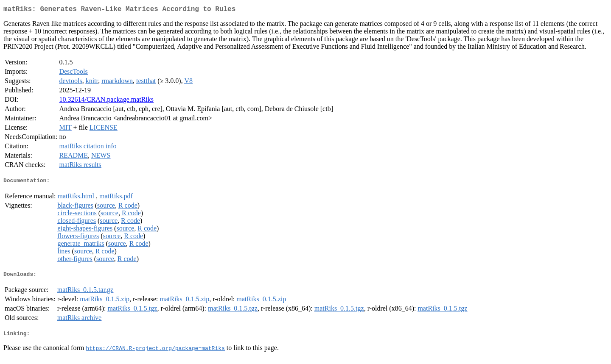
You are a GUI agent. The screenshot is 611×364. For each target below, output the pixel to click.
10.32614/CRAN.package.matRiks (106, 101)
